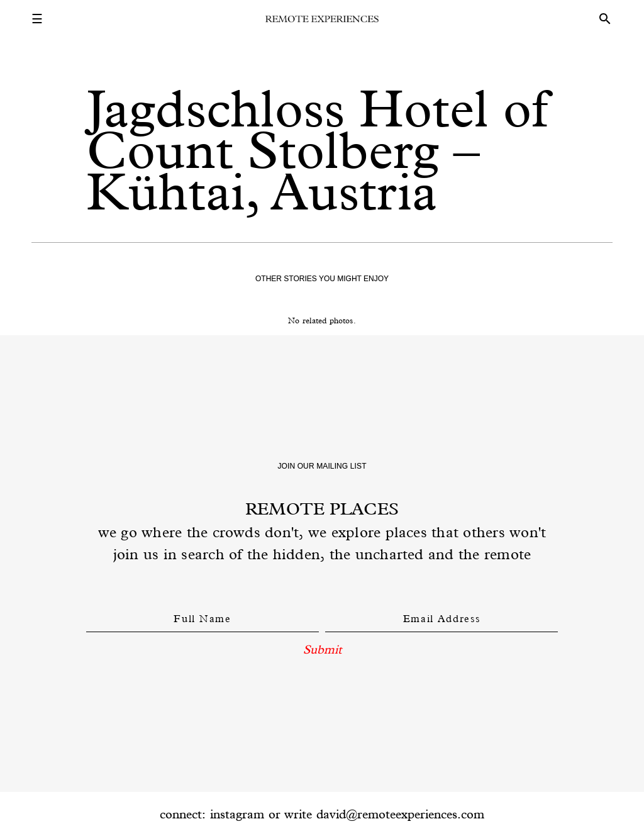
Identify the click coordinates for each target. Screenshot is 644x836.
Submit (322, 649)
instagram (237, 814)
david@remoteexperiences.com (400, 814)
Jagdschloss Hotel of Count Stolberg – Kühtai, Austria (317, 150)
